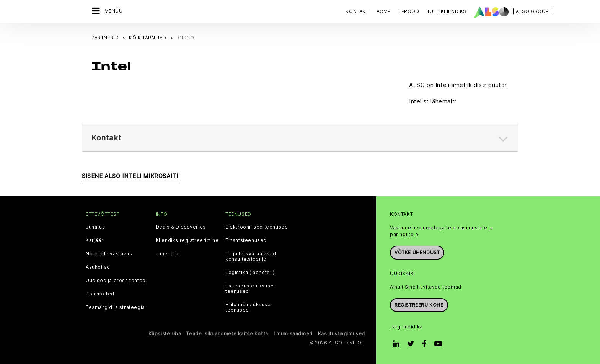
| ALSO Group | (532, 11)
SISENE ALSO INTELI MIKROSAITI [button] (130, 175)
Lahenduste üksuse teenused (249, 288)
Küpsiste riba (165, 333)
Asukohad (98, 266)
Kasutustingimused (342, 333)
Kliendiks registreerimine (187, 240)
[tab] (300, 138)
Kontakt (357, 11)
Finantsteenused (246, 240)
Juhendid (167, 253)
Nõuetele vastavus (109, 253)
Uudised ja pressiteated (116, 280)
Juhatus (95, 226)
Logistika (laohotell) (250, 272)
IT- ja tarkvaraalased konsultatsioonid (251, 256)
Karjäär (95, 240)
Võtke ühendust (417, 252)
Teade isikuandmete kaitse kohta (227, 333)
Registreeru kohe (419, 304)
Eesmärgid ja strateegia (115, 307)
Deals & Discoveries (181, 226)
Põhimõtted (100, 293)
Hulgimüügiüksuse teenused (248, 307)
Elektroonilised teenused (257, 226)
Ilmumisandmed (293, 333)
